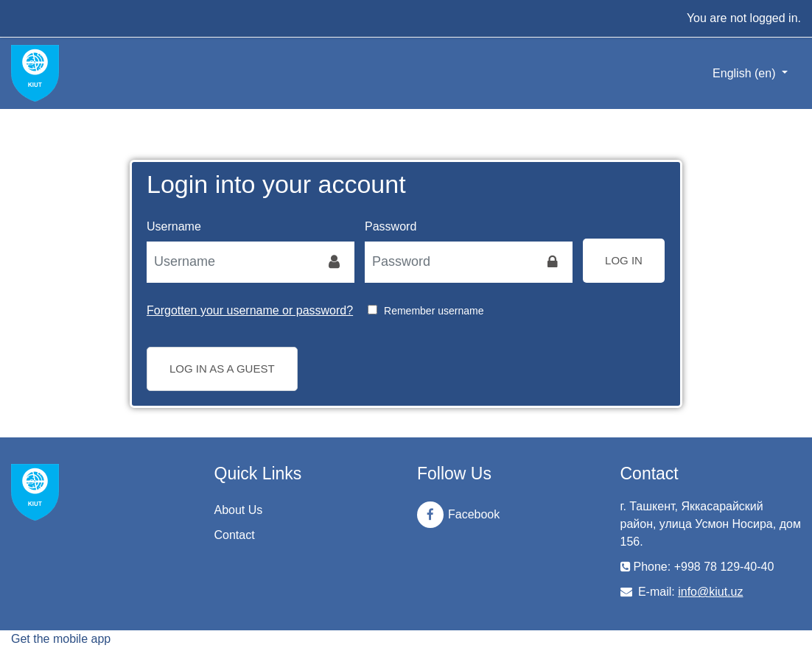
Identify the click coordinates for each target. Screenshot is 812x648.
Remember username (434, 311)
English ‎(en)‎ (746, 73)
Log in (624, 260)
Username (174, 226)
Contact (235, 535)
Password (391, 226)
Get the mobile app (61, 639)
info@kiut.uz (710, 592)
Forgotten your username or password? (250, 310)
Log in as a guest (222, 369)
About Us (239, 510)
